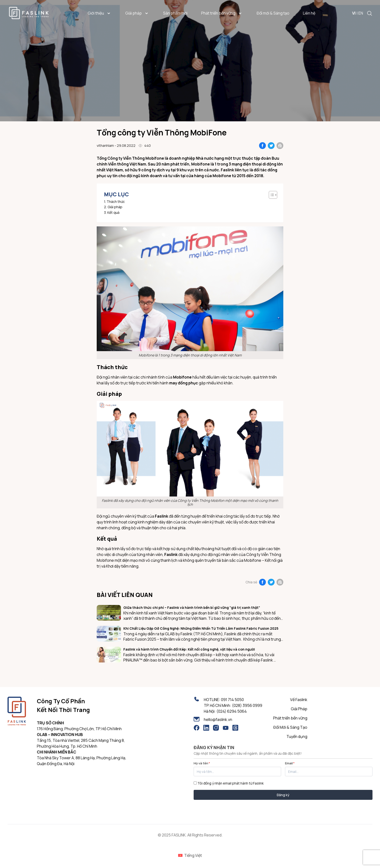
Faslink (171, 554)
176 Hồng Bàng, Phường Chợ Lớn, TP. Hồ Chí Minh (79, 729)
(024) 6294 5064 (232, 711)
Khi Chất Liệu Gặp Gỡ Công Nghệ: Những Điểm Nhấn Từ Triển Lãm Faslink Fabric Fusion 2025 (201, 628)
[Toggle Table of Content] (271, 195)
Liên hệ (309, 13)
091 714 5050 (232, 700)
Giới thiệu (100, 13)
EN (361, 13)
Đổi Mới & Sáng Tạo (290, 727)
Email (290, 763)
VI (354, 13)
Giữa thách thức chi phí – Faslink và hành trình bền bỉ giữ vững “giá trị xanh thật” (192, 608)
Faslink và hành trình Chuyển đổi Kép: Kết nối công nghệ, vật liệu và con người (189, 649)
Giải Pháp (299, 709)
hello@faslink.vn (218, 719)
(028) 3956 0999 (247, 705)
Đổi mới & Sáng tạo (273, 13)
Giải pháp (137, 13)
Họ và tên (202, 763)
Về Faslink (299, 700)
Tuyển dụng (297, 736)
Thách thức (116, 202)
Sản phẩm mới (175, 13)
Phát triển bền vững (222, 13)
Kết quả (113, 213)
